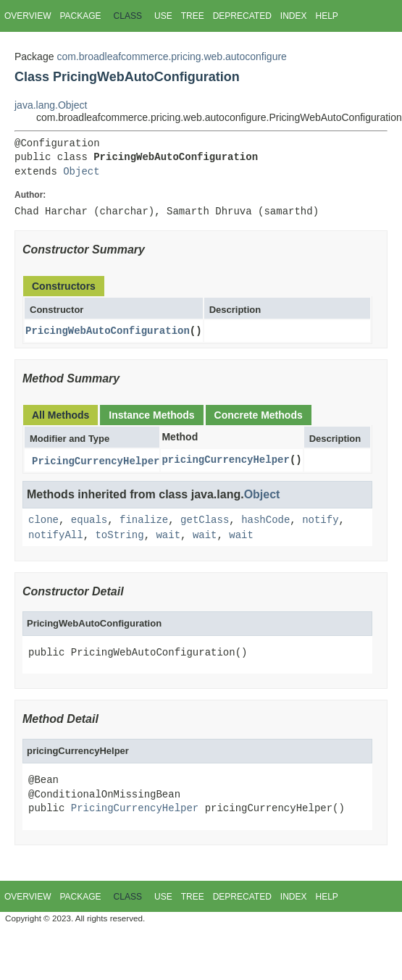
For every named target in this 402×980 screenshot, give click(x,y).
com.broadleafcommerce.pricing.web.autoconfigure (172, 56)
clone (43, 520)
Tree (193, 16)
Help (326, 16)
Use (163, 16)
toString (119, 535)
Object (81, 172)
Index (294, 16)
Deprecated (242, 16)
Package (80, 16)
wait (168, 535)
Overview (28, 16)
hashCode (265, 520)
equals (89, 520)
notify (320, 520)
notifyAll (56, 535)
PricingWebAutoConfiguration (108, 331)
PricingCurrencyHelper (96, 462)
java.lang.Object (51, 105)
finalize (144, 520)
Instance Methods (151, 415)
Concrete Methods (259, 415)
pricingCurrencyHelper (225, 460)
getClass (205, 520)
